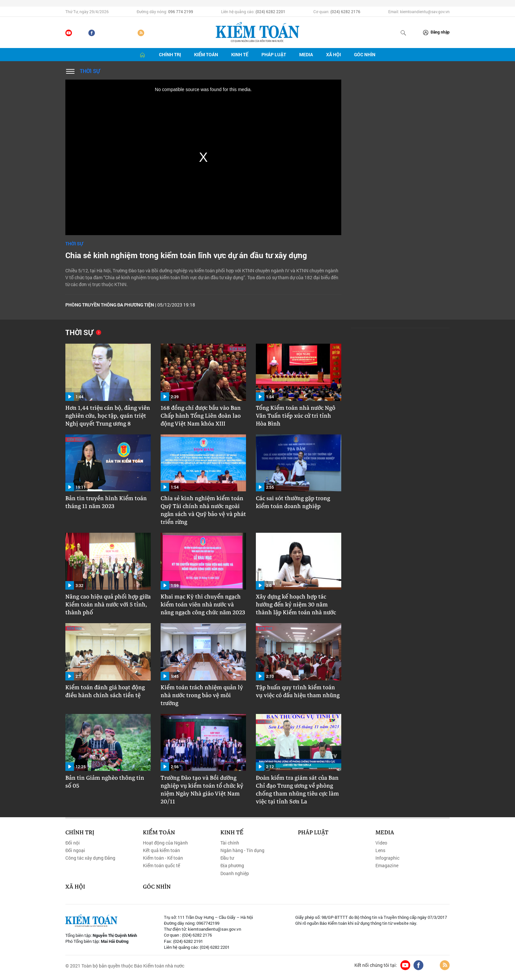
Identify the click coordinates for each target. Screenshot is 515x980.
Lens (380, 850)
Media (306, 54)
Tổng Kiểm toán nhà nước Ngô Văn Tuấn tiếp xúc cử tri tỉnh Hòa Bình (296, 416)
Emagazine (387, 866)
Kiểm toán (206, 54)
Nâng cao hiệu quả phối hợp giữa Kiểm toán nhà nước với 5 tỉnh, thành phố (108, 605)
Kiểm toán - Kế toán (163, 858)
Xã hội (334, 54)
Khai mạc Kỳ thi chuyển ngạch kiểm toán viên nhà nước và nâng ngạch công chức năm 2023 (203, 605)
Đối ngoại (75, 850)
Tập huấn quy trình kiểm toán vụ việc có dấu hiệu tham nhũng (298, 692)
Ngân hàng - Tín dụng (242, 850)
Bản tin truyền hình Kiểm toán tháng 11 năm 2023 (106, 502)
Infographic (387, 858)
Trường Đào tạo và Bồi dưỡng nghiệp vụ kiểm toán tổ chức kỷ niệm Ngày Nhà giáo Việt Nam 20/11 (202, 790)
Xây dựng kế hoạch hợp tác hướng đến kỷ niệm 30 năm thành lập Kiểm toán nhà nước (296, 605)
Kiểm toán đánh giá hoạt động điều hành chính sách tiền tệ (105, 692)
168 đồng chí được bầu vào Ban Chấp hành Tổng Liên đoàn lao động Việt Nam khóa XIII (201, 416)
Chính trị (170, 54)
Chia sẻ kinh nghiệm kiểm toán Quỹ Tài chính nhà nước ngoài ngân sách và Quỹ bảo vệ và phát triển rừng (203, 510)
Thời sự (90, 71)
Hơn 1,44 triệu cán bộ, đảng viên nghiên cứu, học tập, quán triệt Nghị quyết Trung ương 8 (108, 416)
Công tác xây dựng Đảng (90, 858)
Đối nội (73, 843)
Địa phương (232, 866)
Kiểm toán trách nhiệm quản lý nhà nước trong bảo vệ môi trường (202, 696)
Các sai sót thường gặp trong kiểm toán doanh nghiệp (293, 502)
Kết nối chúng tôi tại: (376, 965)
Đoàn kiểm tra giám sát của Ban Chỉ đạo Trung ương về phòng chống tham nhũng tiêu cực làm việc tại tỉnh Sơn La (297, 790)
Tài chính (230, 843)
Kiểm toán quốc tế (161, 866)
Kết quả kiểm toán (161, 850)
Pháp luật (274, 54)
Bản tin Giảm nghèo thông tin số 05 (105, 782)
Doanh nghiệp (235, 873)
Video (381, 843)
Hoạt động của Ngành (165, 843)
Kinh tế (240, 54)
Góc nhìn (365, 54)
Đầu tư (227, 858)
